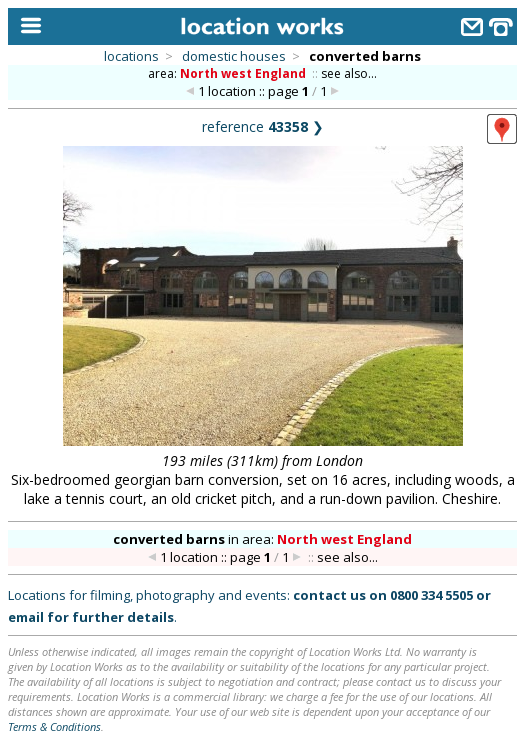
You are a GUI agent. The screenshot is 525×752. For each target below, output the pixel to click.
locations (131, 56)
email (26, 617)
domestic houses (234, 56)
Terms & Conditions (54, 726)
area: (228, 73)
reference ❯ (263, 126)
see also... (349, 73)
